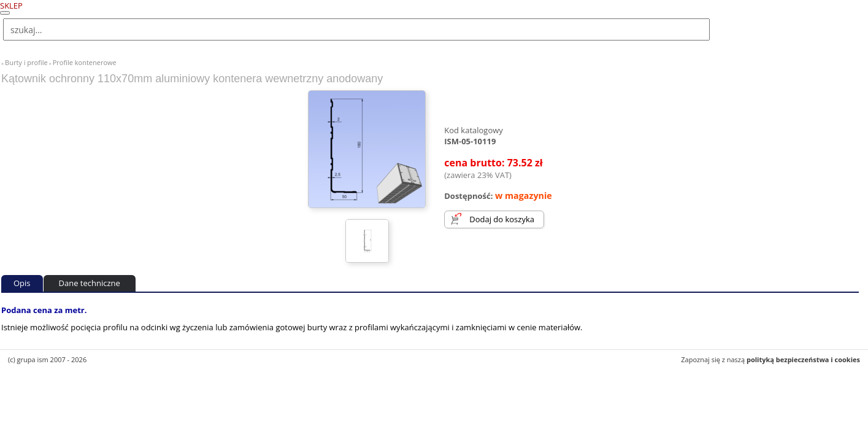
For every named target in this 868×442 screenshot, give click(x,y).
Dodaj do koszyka (502, 219)
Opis (22, 283)
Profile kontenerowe (85, 62)
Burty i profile (26, 62)
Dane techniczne (90, 283)
